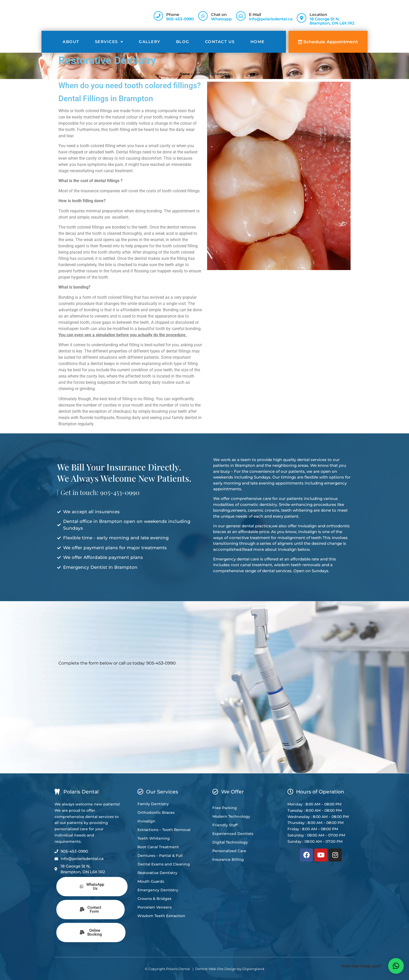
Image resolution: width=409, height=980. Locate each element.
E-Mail (255, 14)
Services (109, 42)
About (71, 42)
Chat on (219, 14)
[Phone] (158, 16)
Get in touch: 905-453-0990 (100, 498)
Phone (173, 14)
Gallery (150, 42)
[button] (396, 966)
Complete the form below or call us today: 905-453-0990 (117, 663)
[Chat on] (203, 16)
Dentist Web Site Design (216, 969)
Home (258, 42)
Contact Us (220, 42)
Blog (183, 42)
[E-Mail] (241, 16)
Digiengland (253, 969)
